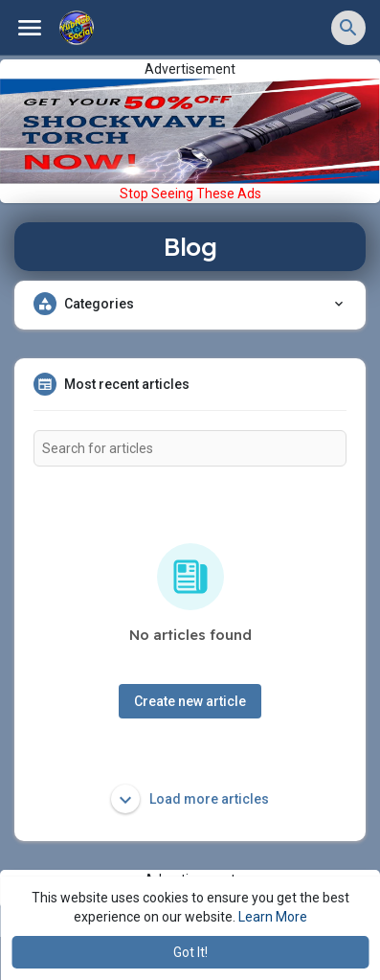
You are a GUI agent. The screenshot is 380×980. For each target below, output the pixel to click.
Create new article (190, 701)
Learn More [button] (273, 917)
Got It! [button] (190, 952)
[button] (348, 28)
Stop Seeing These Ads (190, 194)
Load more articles (190, 799)
